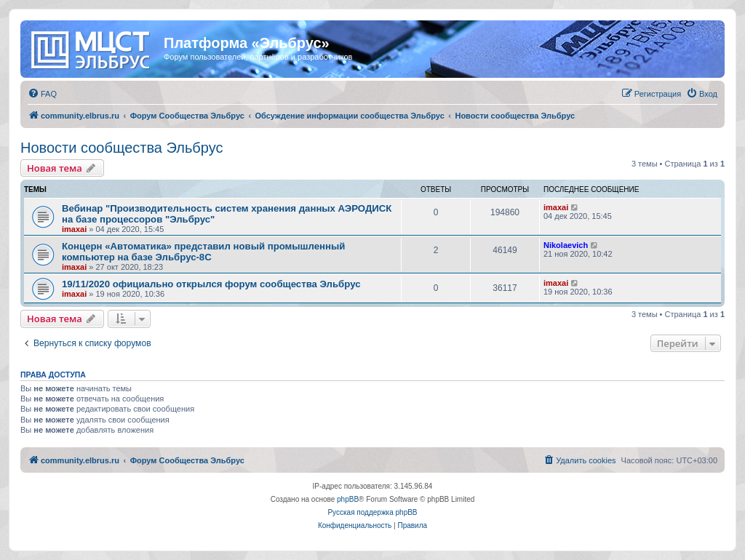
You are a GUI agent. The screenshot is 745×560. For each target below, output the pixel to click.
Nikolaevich (566, 245)
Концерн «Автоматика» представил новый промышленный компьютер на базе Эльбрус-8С (203, 252)
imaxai (74, 229)
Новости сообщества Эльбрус (121, 148)
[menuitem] (42, 94)
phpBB (348, 499)
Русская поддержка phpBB (372, 512)
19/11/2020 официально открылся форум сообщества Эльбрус (211, 284)
